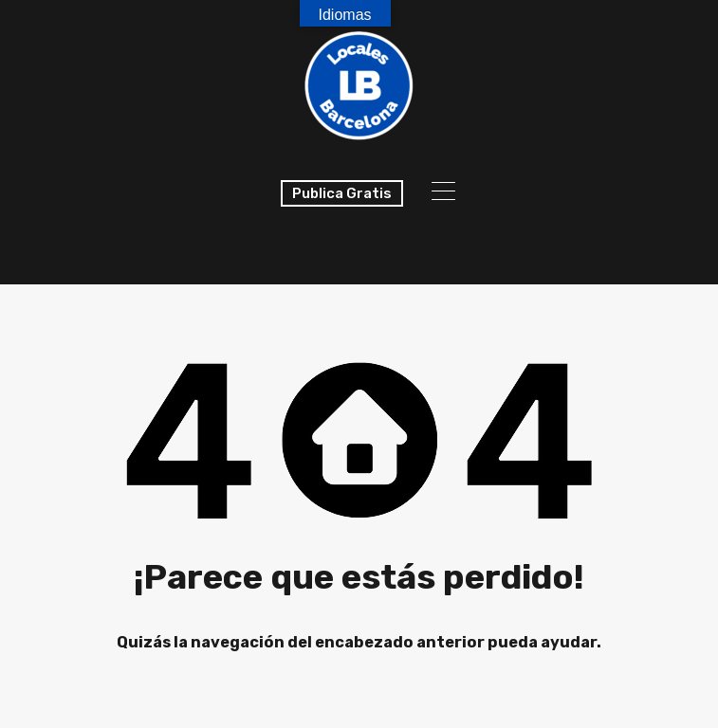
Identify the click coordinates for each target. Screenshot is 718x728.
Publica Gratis (342, 193)
